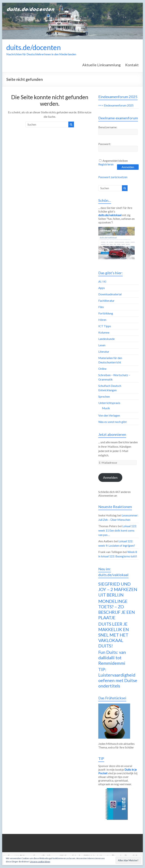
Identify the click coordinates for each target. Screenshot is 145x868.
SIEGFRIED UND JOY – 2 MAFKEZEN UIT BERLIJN (118, 589)
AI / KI (102, 281)
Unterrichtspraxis (109, 403)
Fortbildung (106, 313)
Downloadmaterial (110, 294)
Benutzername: (108, 127)
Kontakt (132, 65)
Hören (102, 320)
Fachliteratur (106, 301)
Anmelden (128, 167)
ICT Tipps (105, 326)
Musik (106, 408)
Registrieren (106, 164)
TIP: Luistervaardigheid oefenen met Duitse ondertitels (118, 678)
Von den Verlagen (109, 415)
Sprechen (104, 396)
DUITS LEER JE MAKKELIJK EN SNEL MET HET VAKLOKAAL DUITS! (114, 635)
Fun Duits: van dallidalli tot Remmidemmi (112, 658)
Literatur (104, 351)
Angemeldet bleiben (115, 161)
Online (102, 369)
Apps (102, 288)
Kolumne (104, 332)
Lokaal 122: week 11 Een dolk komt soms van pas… (118, 530)
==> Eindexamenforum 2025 (116, 105)
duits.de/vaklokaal (110, 215)
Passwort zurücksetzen (113, 177)
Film (101, 307)
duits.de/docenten (34, 47)
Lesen (102, 345)
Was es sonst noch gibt (112, 422)
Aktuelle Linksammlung (101, 65)
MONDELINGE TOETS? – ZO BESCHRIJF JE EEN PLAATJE (117, 609)
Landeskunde (106, 339)
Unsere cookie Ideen (40, 862)
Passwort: (105, 144)
